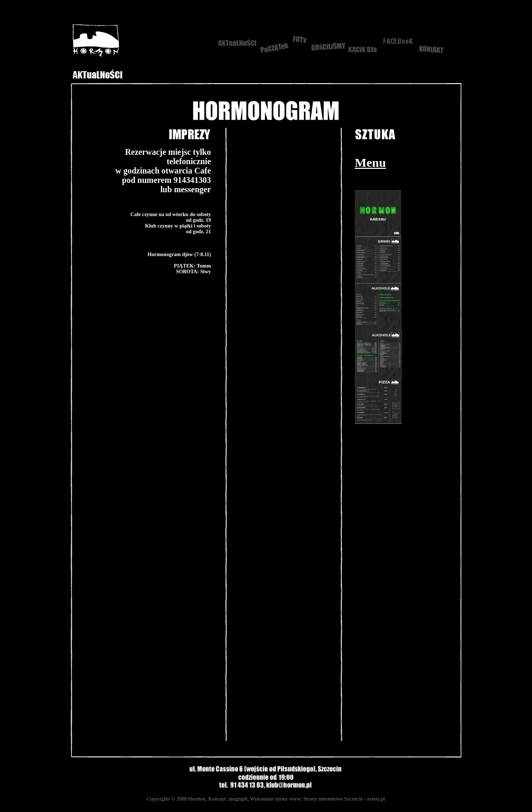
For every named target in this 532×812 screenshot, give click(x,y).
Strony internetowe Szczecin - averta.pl (344, 799)
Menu (370, 163)
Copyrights (158, 799)
